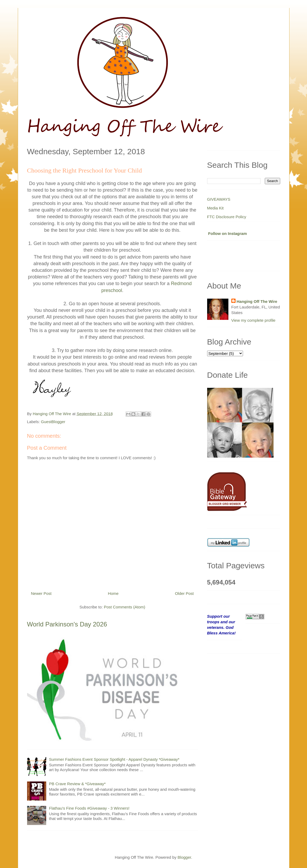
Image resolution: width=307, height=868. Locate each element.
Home (113, 593)
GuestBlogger (53, 422)
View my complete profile (253, 320)
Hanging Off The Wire (257, 301)
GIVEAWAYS (219, 199)
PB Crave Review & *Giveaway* (77, 784)
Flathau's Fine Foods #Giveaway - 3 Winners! (89, 808)
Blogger (184, 857)
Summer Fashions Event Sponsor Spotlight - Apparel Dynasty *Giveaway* (114, 759)
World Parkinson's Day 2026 (67, 624)
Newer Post (41, 593)
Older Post (184, 593)
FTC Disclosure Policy (227, 217)
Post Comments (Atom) (125, 607)
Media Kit (216, 208)
